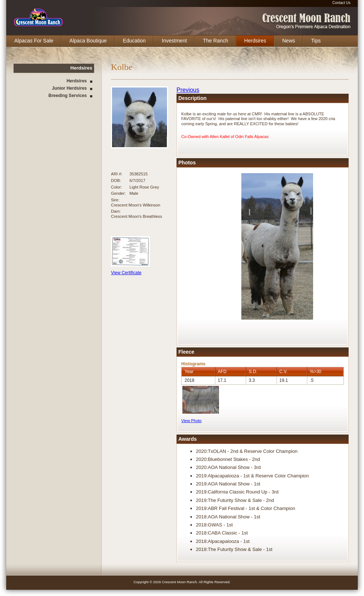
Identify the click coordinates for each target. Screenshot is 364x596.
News (289, 41)
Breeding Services (68, 96)
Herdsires (255, 41)
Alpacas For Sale (34, 41)
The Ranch (215, 41)
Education (134, 41)
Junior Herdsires (69, 88)
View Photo (191, 421)
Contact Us (341, 3)
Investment (174, 41)
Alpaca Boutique (88, 41)
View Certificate (126, 273)
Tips (316, 41)
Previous (188, 90)
